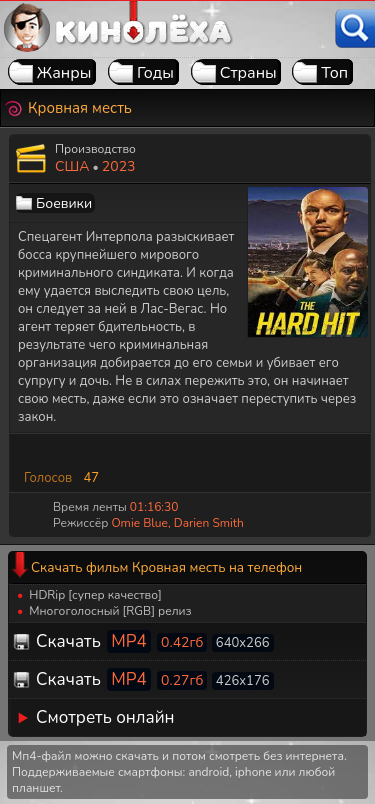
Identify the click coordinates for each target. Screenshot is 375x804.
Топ (334, 73)
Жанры (64, 73)
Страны (248, 73)
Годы (155, 73)
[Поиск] (355, 28)
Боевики (64, 203)
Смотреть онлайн (105, 717)
